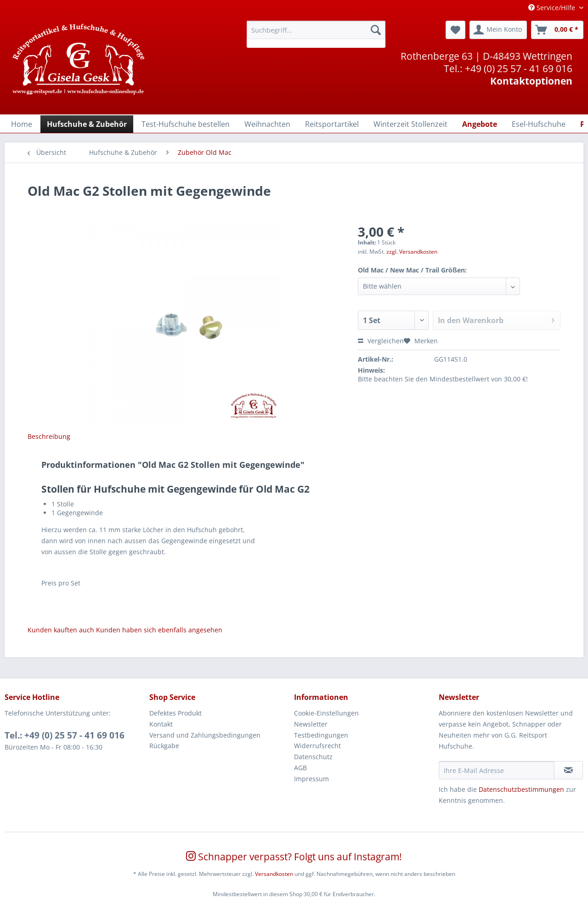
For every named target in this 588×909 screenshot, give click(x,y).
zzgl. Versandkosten (412, 252)
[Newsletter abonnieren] (568, 770)
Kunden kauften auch (61, 630)
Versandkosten (274, 874)
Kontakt (161, 724)
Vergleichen (381, 341)
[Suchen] (376, 30)
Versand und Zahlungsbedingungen (205, 735)
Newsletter (311, 724)
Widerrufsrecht (317, 746)
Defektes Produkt (175, 713)
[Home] (22, 124)
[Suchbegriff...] (316, 30)
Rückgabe (164, 746)
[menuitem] (316, 34)
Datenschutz (313, 757)
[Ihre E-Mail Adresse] (497, 770)
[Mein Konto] (498, 30)
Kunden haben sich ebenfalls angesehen (159, 630)
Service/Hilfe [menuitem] (553, 8)
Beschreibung (49, 436)
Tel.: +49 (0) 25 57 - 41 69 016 (65, 735)
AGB (300, 768)
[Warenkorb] (557, 30)
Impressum (311, 779)
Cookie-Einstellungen (326, 713)
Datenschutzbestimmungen (521, 789)
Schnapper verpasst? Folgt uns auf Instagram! (294, 857)
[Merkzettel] (455, 30)
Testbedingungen (321, 735)
